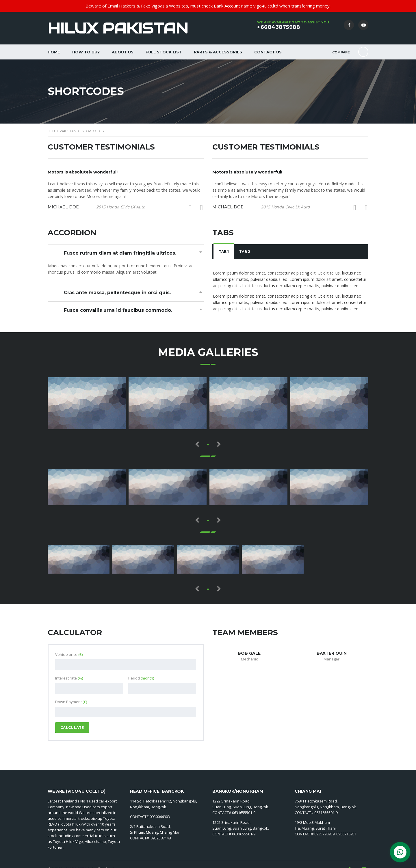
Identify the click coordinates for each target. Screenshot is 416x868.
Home (54, 52)
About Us (123, 52)
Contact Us (268, 52)
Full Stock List (164, 52)
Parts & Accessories (218, 52)
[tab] (224, 252)
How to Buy (86, 52)
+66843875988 (278, 27)
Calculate (72, 728)
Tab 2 (245, 252)
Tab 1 (224, 252)
